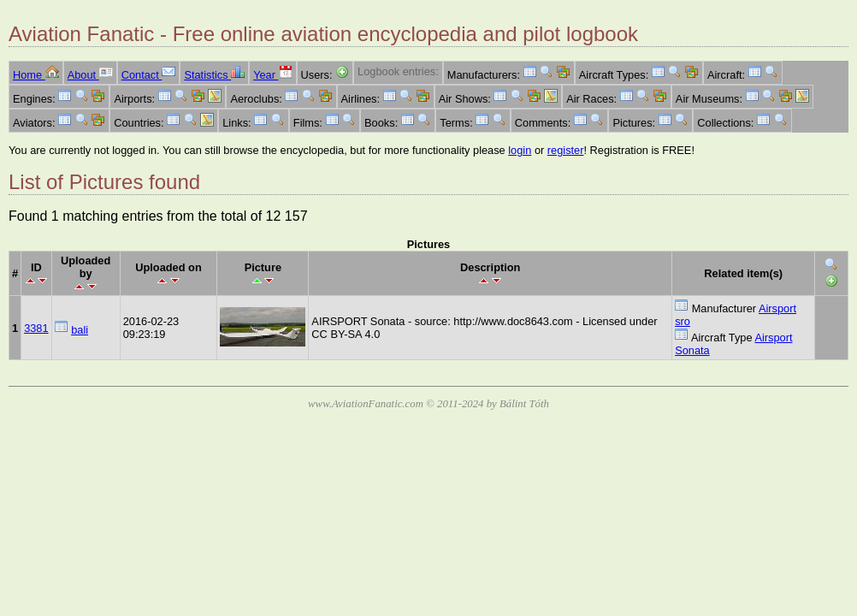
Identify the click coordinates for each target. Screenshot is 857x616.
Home (36, 75)
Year (272, 75)
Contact (149, 75)
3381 (36, 328)
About (90, 75)
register (566, 150)
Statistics (214, 75)
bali (80, 330)
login (520, 150)
